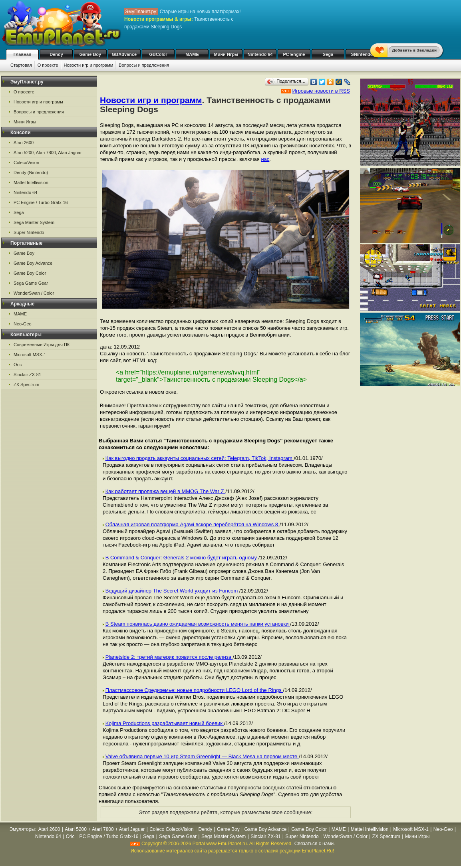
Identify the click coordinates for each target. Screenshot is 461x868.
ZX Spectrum (26, 384)
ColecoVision (26, 163)
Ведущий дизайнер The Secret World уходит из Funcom (172, 591)
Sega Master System (34, 222)
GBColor (158, 54)
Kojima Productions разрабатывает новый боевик (165, 723)
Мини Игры (226, 54)
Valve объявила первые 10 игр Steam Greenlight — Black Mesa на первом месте (202, 756)
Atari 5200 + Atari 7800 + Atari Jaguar (105, 829)
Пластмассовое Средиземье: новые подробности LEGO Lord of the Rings (194, 690)
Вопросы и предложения (144, 65)
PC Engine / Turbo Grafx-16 (41, 202)
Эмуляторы (22, 829)
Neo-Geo (23, 324)
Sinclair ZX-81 (27, 375)
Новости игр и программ (89, 65)
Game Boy (90, 54)
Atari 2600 (24, 143)
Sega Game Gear (31, 283)
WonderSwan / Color (34, 293)
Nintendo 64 (260, 54)
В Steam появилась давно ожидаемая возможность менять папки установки (198, 624)
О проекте (48, 65)
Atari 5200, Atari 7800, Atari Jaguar (48, 153)
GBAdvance (124, 54)
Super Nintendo (29, 232)
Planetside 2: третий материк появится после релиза (169, 657)
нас (265, 159)
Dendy (56, 54)
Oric (18, 365)
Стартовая (21, 65)
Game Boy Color (30, 273)
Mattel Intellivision (31, 182)
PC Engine (294, 54)
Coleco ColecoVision (172, 829)
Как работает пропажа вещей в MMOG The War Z (166, 491)
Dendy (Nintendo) (31, 172)
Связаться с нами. (315, 844)
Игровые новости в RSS (321, 91)
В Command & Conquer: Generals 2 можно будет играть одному (182, 558)
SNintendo (362, 54)
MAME (192, 54)
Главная (23, 54)
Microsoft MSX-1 (30, 355)
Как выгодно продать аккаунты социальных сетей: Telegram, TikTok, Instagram (200, 458)
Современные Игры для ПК (42, 345)
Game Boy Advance (33, 263)
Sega (328, 54)
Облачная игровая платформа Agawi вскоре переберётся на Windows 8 (193, 524)
